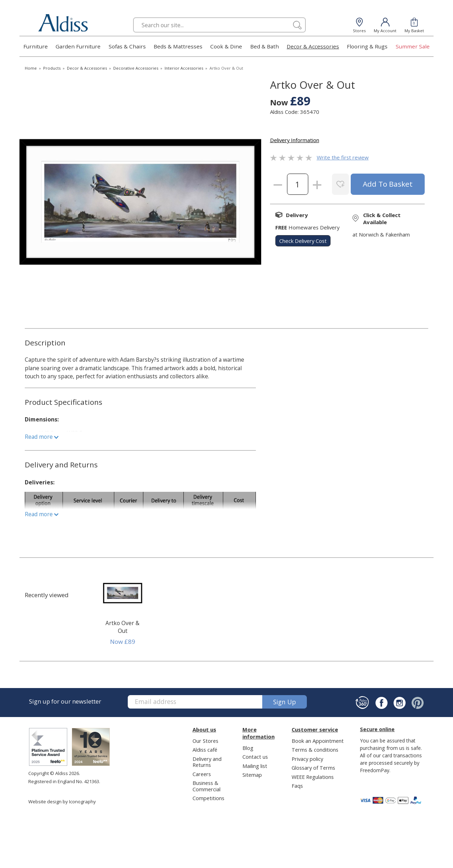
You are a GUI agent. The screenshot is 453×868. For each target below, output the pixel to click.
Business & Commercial (207, 786)
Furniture (36, 46)
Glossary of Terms (313, 768)
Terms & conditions (315, 750)
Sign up (285, 702)
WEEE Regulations (313, 777)
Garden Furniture (78, 46)
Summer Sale (413, 46)
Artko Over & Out (122, 627)
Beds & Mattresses (178, 46)
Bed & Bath (265, 46)
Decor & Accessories (313, 46)
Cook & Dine (226, 46)
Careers (202, 774)
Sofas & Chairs (127, 46)
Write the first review (343, 157)
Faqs (297, 786)
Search (133, 17)
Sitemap (252, 775)
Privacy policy (307, 759)
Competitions (208, 798)
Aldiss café (205, 750)
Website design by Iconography (62, 802)
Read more (42, 437)
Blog (248, 748)
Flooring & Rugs (367, 46)
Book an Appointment (318, 741)
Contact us (255, 757)
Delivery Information (295, 140)
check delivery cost (303, 241)
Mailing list (255, 766)
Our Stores (205, 741)
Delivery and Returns (207, 762)
